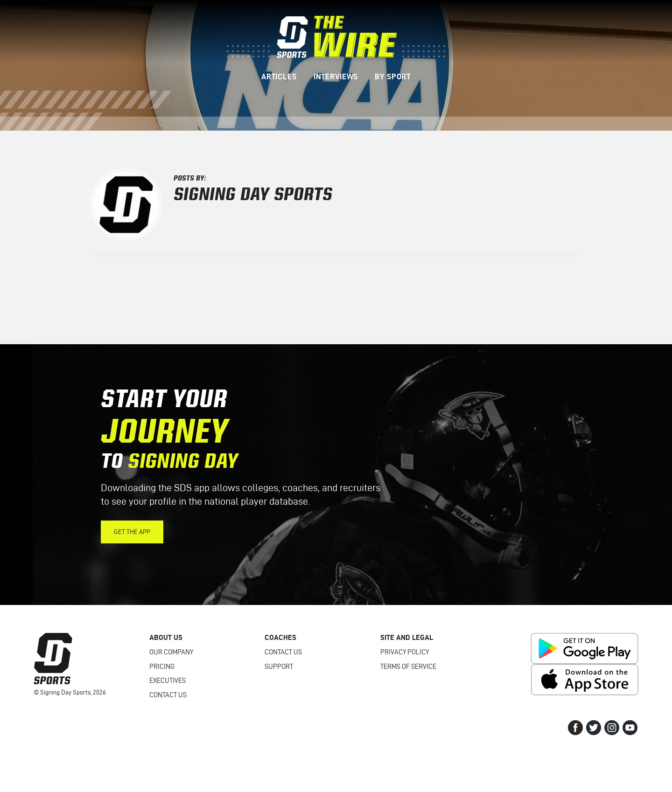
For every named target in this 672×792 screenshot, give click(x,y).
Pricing (162, 667)
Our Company (171, 652)
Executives (168, 681)
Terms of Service (408, 667)
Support (279, 667)
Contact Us (168, 695)
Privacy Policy (405, 652)
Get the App (132, 532)
